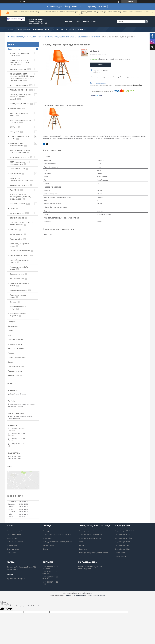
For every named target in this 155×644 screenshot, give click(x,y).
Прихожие (14, 230)
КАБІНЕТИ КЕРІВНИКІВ (18, 69)
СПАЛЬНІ (13, 127)
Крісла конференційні (15, 542)
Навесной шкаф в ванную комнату (19, 261)
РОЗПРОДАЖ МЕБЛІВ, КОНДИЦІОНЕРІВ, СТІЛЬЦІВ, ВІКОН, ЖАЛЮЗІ (20, 197)
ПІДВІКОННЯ (15, 190)
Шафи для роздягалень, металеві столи (94, 553)
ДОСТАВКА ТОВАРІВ (16, 349)
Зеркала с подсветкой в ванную (19, 308)
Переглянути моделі (96, 6)
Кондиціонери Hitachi (123, 534)
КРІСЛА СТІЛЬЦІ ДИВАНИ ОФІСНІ (19, 54)
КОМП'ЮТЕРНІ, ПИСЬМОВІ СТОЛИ (20, 138)
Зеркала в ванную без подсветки (18, 315)
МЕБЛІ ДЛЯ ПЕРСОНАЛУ (19, 85)
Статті (11, 335)
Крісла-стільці (12, 538)
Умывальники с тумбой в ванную (19, 268)
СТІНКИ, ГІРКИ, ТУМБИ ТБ (19, 104)
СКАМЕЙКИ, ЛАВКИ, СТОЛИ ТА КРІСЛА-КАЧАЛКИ (21, 224)
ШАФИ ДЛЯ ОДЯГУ (17, 213)
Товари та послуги (18, 37)
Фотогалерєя (13, 326)
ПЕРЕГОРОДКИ (15, 174)
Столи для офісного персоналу (90, 534)
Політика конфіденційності (96, 595)
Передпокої (14, 132)
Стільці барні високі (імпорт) (89, 37)
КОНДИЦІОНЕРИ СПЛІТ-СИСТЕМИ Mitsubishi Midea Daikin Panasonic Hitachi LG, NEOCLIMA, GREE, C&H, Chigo (22, 77)
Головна (11, 29)
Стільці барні (47, 538)
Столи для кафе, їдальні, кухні (90, 538)
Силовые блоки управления (20, 251)
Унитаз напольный (17, 279)
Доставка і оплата (60, 29)
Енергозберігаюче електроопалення (17, 144)
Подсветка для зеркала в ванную (19, 245)
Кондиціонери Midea (122, 542)
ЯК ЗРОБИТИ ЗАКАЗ (15, 340)
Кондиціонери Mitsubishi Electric (126, 531)
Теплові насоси (120, 556)
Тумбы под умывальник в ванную (19, 284)
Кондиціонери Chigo (122, 549)
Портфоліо (12, 322)
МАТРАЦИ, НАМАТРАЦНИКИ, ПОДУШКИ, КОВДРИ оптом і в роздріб (21, 97)
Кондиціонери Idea (122, 545)
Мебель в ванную (16, 234)
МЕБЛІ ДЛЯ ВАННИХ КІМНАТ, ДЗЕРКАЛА (21, 121)
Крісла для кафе (13, 549)
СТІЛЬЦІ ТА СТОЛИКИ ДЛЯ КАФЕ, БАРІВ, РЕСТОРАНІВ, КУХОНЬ (52, 37)
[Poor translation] (9, 609)
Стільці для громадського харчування (57, 534)
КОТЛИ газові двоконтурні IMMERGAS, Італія (20, 163)
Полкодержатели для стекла (18, 296)
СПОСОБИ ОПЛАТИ (15, 344)
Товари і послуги (23, 29)
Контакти (82, 29)
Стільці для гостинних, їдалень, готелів (57, 542)
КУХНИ (12, 208)
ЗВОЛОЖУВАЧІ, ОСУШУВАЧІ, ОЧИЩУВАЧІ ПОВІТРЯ (20, 151)
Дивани (45, 549)
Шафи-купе (83, 549)
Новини (11, 331)
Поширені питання (15, 371)
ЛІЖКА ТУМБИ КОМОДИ (19, 90)
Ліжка (81, 542)
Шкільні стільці (48, 545)
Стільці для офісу (49, 531)
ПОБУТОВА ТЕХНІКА (17, 204)
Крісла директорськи (15, 534)
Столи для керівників (87, 531)
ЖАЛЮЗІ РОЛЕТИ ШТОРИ (19, 185)
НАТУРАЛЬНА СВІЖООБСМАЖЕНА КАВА (19, 179)
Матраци (82, 545)
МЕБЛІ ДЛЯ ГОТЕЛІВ (17, 169)
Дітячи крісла (12, 545)
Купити (101, 65)
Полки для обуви (16, 239)
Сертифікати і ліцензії (16, 366)
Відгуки (73, 29)
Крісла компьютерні (14, 531)
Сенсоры (13, 302)
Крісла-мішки (12, 553)
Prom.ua (89, 593)
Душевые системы (17, 274)
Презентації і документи (17, 358)
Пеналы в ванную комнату (19, 255)
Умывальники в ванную (18, 290)
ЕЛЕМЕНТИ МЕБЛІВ (17, 218)
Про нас (11, 353)
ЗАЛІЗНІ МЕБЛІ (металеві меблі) (19, 114)
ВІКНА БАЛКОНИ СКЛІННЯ (19, 157)
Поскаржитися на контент (76, 595)
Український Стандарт (41, 29)
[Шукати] (147, 21)
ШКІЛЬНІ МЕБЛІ (15, 108)
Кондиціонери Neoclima (123, 538)
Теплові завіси (120, 553)
